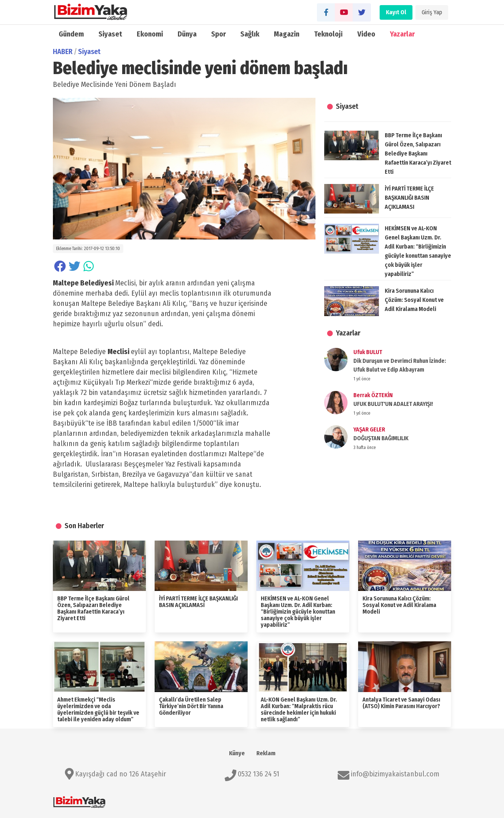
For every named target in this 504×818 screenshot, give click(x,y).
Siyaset (110, 34)
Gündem (71, 34)
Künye (237, 753)
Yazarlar (402, 34)
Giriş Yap (432, 12)
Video (366, 34)
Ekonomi (150, 34)
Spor (218, 34)
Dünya (187, 34)
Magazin (287, 34)
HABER (63, 51)
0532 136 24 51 (259, 774)
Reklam (266, 753)
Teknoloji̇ (328, 34)
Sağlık (250, 34)
